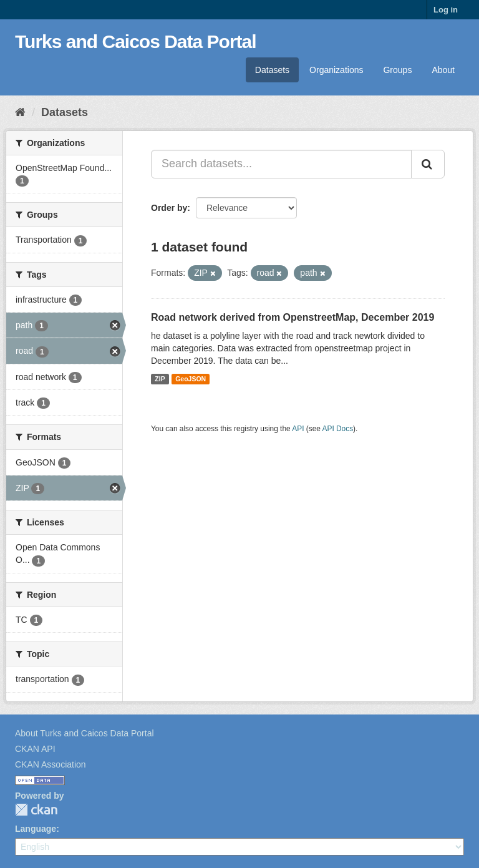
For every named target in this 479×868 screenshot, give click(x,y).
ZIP (160, 379)
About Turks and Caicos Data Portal (85, 733)
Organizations (336, 70)
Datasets (272, 70)
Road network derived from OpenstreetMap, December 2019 (293, 317)
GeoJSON (191, 379)
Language (36, 829)
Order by (169, 208)
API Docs (338, 429)
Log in (446, 10)
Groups (397, 70)
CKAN (36, 810)
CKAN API (35, 749)
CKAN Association (51, 764)
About (443, 70)
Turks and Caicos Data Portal (136, 41)
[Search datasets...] (281, 164)
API (298, 429)
